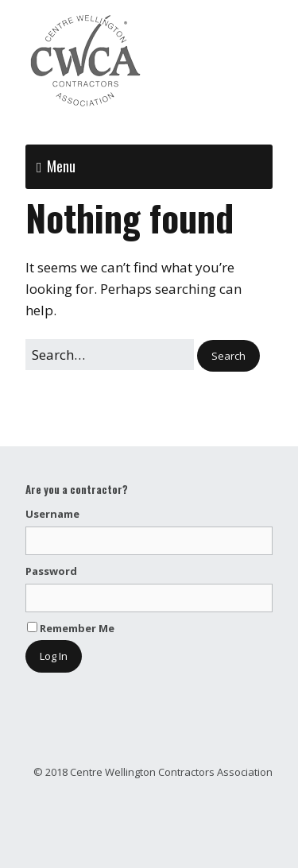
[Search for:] (110, 355)
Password (51, 571)
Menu (61, 166)
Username (52, 514)
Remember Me (71, 628)
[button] (228, 356)
